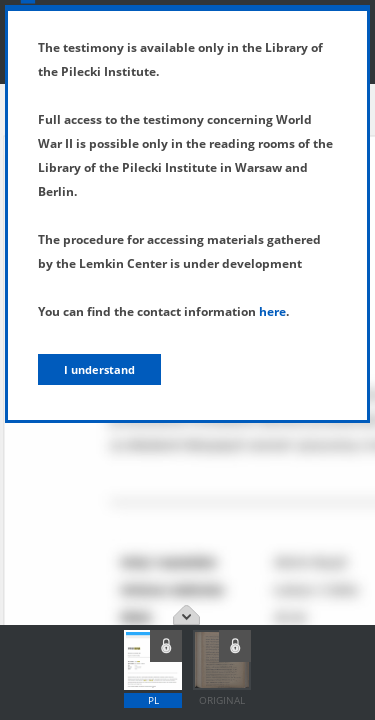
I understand (99, 369)
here (272, 311)
